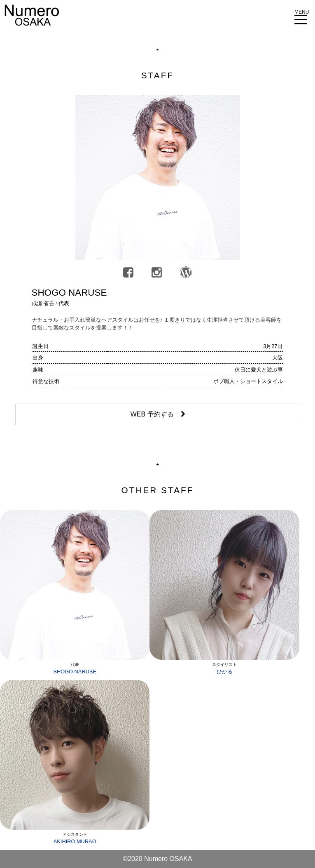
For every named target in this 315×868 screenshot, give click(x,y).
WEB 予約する (158, 414)
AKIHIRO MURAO (75, 841)
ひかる (225, 672)
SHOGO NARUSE (75, 672)
